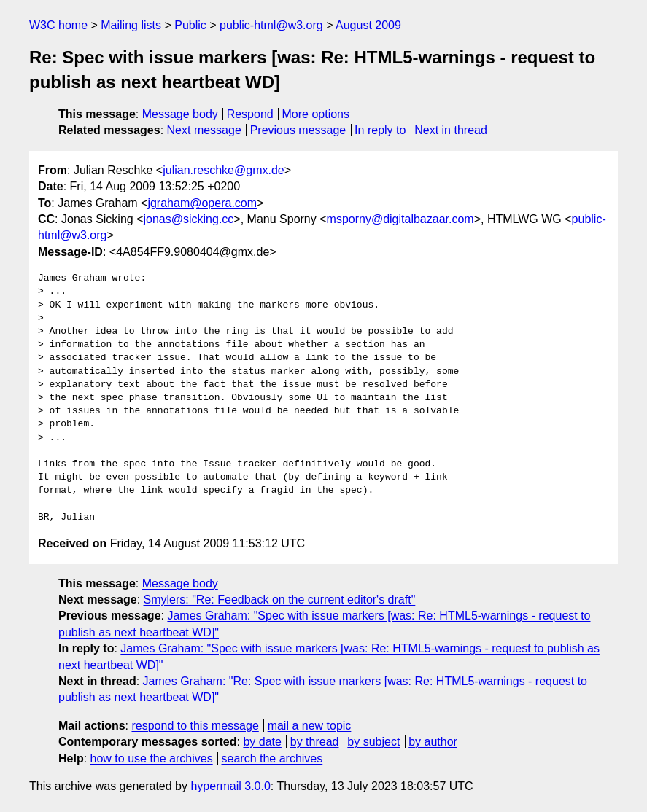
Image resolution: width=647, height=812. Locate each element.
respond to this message (195, 726)
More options (316, 114)
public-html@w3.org (271, 25)
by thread (315, 742)
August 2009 (368, 25)
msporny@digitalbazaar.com (400, 219)
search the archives (272, 758)
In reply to (380, 130)
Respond (250, 114)
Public (190, 25)
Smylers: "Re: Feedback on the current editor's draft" (280, 600)
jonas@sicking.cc (189, 219)
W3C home (58, 25)
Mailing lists (131, 25)
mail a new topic (310, 726)
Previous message (298, 130)
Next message (204, 130)
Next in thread (451, 130)
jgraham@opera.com (202, 203)
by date (262, 742)
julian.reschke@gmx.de (224, 170)
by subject (373, 742)
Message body (180, 114)
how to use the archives (152, 758)
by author (433, 742)
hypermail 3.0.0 (230, 786)
